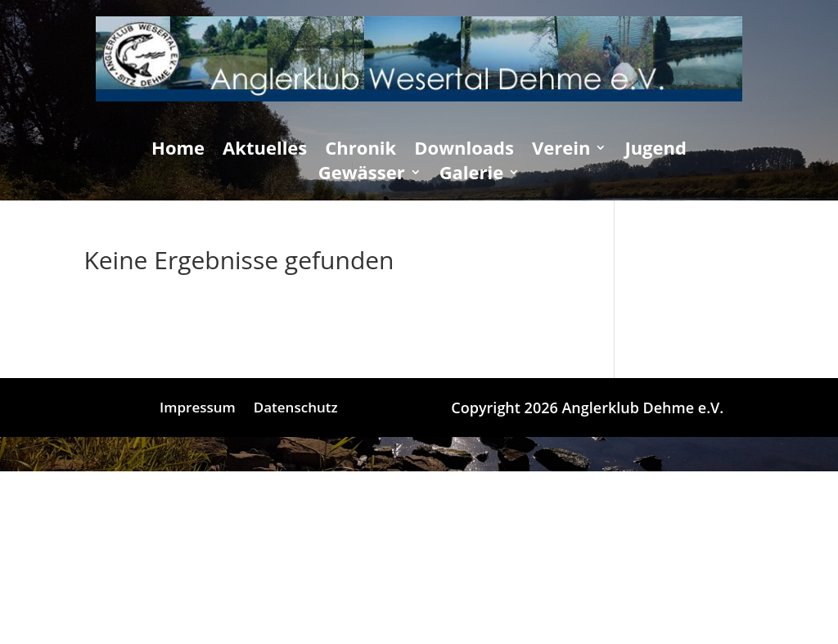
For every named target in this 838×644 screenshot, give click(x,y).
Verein (561, 151)
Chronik (360, 151)
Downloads (464, 151)
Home (178, 151)
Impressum (198, 409)
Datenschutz (296, 409)
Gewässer (362, 175)
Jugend (656, 151)
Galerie (472, 175)
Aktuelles (265, 151)
